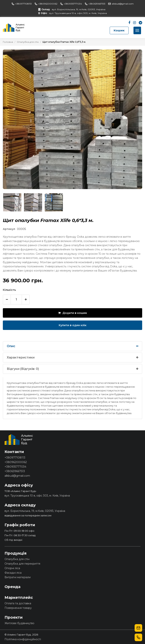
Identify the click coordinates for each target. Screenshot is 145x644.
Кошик (119, 30)
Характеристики (21, 357)
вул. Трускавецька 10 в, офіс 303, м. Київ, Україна (37, 496)
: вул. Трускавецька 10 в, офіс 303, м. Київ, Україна (73, 13)
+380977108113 (22, 4)
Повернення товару (18, 608)
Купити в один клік (73, 325)
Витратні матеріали (18, 577)
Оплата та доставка (18, 603)
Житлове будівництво (19, 623)
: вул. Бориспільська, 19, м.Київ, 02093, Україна (72, 9)
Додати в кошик (73, 313)
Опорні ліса (12, 568)
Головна (8, 42)
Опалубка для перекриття (22, 564)
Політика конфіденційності (23, 639)
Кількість (9, 290)
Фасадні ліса (13, 573)
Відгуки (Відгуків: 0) (23, 369)
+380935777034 (71, 4)
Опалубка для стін (28, 42)
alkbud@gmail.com (121, 4)
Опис (11, 346)
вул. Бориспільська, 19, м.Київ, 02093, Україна (35, 511)
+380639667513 (95, 4)
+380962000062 (46, 4)
